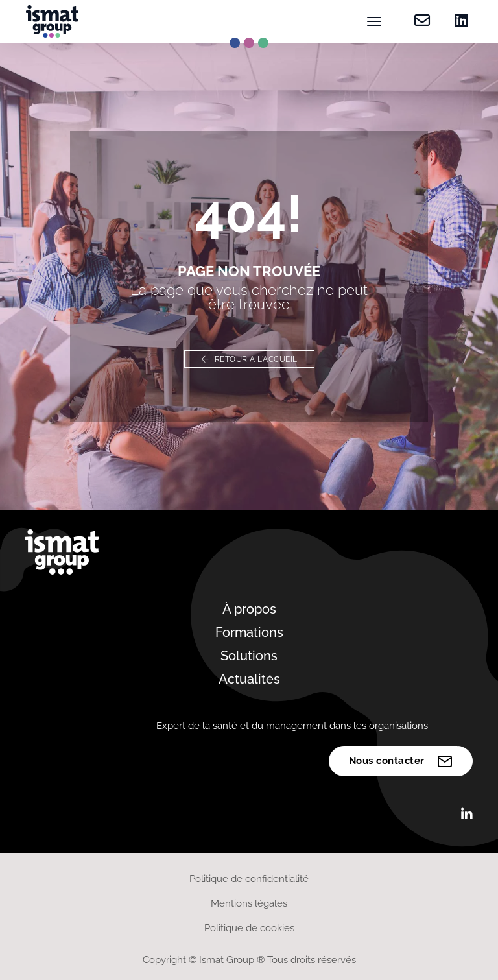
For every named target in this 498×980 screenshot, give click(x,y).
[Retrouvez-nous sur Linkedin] (457, 21)
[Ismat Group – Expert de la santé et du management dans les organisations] (52, 21)
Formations (249, 632)
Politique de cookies (249, 928)
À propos (249, 609)
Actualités (249, 679)
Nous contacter (401, 761)
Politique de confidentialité (249, 879)
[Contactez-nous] (422, 21)
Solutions (249, 656)
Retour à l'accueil (249, 359)
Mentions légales (249, 903)
